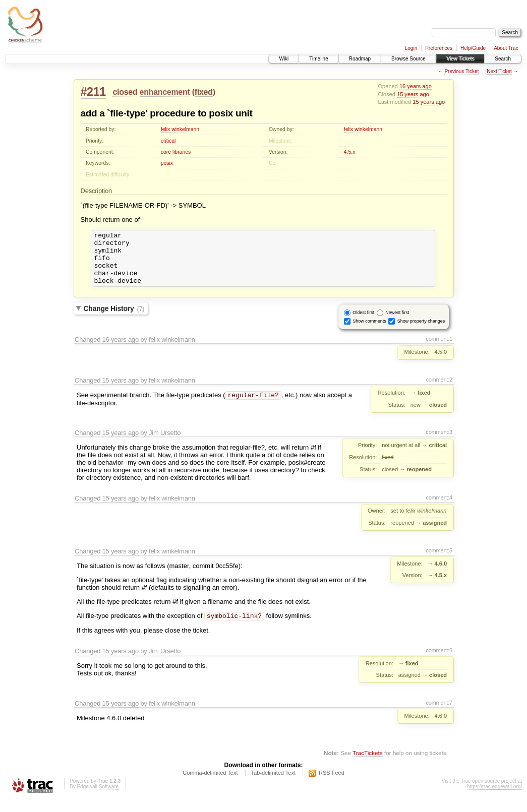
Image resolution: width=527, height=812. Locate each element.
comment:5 (439, 561)
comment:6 (439, 662)
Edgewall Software (98, 798)
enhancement (165, 92)
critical (168, 141)
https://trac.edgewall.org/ (494, 798)
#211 (93, 92)
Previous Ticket (461, 71)
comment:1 (439, 349)
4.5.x (350, 152)
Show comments (369, 332)
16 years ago (416, 86)
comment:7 (439, 714)
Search (503, 59)
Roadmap (360, 59)
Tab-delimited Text (273, 784)
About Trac (506, 48)
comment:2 (439, 390)
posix (167, 163)
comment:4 (439, 508)
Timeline (318, 59)
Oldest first (363, 323)
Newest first (397, 323)
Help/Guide (473, 48)
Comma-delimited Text (210, 784)
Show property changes (421, 332)
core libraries (176, 152)
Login (411, 48)
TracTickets (368, 764)
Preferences (439, 48)
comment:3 (439, 443)
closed (125, 92)
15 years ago (413, 94)
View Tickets (460, 59)
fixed (204, 92)
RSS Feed (332, 784)
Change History (114, 319)
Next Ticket (499, 71)
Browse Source (408, 59)
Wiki (284, 59)
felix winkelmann (180, 129)
